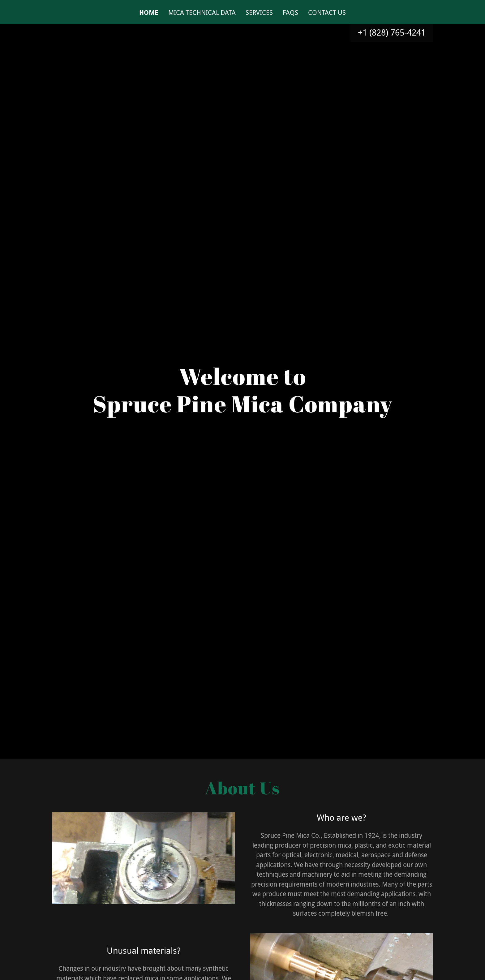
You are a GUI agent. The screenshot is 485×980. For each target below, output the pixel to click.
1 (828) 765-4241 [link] (394, 33)
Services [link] (259, 13)
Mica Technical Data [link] (202, 13)
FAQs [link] (290, 13)
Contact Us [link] (327, 13)
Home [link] (149, 13)
